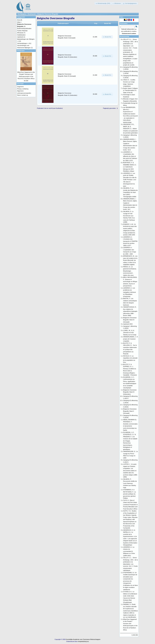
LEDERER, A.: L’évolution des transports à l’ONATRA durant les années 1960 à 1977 (130, 241)
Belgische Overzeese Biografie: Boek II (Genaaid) (130, 411)
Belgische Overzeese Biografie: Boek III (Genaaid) (130, 320)
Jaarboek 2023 (128, 324)
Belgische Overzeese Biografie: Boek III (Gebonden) (130, 392)
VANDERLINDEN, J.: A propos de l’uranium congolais (130, 339)
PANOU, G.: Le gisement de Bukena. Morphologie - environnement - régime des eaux (130, 271)
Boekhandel (32, 14)
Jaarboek (20, 37)
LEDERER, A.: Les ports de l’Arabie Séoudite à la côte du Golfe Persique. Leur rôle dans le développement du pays (130, 180)
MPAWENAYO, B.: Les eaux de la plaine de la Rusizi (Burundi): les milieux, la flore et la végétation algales (130, 260)
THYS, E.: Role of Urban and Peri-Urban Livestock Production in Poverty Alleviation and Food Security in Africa (130, 505)
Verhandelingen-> (23, 43)
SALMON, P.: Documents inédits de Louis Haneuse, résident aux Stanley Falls (130, 483)
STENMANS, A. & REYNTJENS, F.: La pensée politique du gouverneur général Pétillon (129, 494)
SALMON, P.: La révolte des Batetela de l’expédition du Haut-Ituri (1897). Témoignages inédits (130, 192)
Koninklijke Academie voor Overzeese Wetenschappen (83, 639)
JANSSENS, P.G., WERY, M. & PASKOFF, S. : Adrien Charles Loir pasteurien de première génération (130, 129)
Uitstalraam (21, 51)
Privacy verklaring (23, 89)
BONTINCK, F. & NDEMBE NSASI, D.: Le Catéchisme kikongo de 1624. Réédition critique (130, 167)
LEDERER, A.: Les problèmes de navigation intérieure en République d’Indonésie (129, 292)
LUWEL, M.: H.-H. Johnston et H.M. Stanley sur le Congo (130, 333)
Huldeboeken (21, 35)
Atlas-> (19, 22)
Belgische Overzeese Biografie (48, 14)
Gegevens (20, 87)
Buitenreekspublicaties (24, 28)
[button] (103, 3)
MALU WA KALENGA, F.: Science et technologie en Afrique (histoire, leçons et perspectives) (130, 282)
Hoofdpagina (22, 14)
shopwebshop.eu (83, 641)
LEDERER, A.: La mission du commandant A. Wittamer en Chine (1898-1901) (129, 551)
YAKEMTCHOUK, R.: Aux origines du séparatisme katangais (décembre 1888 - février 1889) (130, 311)
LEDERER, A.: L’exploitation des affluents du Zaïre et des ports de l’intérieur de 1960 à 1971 (130, 156)
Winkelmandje (125, 36)
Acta (19, 20)
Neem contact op (23, 95)
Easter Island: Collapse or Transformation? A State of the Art (130, 90)
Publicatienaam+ (63, 23)
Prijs (96, 23)
